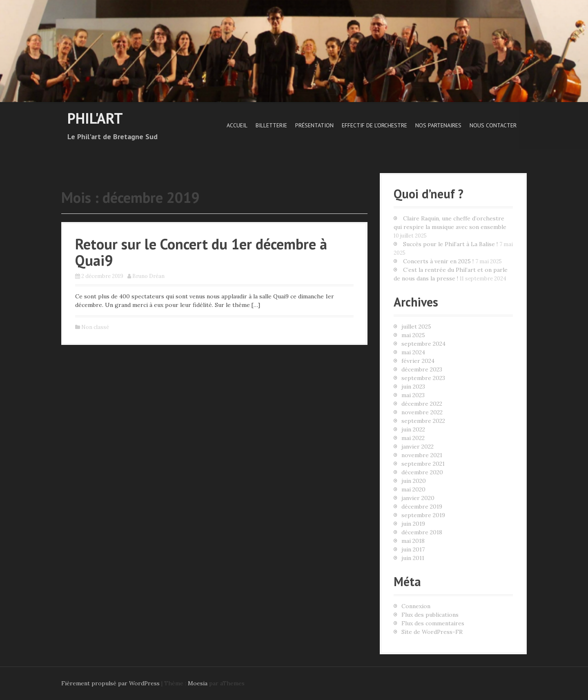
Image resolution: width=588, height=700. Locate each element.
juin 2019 (413, 524)
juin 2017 (413, 549)
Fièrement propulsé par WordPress (110, 683)
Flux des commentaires (433, 623)
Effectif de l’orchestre (374, 125)
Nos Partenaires (438, 125)
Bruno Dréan (148, 276)
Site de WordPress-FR (432, 632)
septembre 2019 (423, 515)
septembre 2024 (423, 344)
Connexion (416, 606)
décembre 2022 (422, 404)
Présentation (314, 125)
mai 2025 (413, 335)
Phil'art (95, 118)
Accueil (237, 125)
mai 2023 (413, 395)
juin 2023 (413, 387)
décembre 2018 (422, 532)
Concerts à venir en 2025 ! (438, 261)
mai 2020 (413, 489)
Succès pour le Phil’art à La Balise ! (450, 244)
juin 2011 (413, 558)
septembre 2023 (423, 378)
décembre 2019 (422, 507)
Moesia (198, 683)
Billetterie (271, 125)
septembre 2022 (423, 421)
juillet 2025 (416, 327)
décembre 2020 (422, 472)
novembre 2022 (422, 412)
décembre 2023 (422, 369)
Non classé (95, 327)
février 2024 (418, 361)
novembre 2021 (422, 455)
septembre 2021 (423, 464)
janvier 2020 (418, 498)
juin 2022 (413, 429)
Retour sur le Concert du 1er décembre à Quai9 (201, 252)
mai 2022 (413, 438)
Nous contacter (493, 125)
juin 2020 (414, 481)
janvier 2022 (418, 447)
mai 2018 (413, 541)
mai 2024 (413, 352)
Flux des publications (430, 615)
